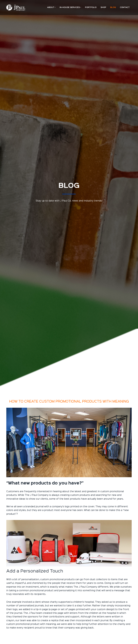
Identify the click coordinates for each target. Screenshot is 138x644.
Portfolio (91, 7)
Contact (125, 7)
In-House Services (70, 7)
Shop (103, 7)
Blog (113, 7)
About (51, 7)
